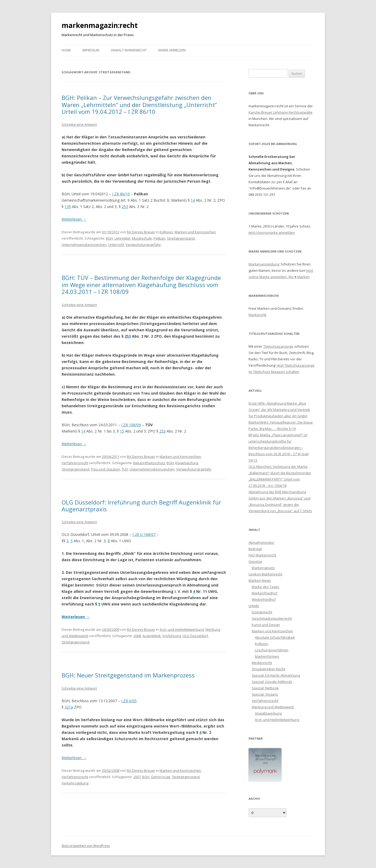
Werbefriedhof (264, 599)
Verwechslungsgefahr (143, 245)
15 (122, 431)
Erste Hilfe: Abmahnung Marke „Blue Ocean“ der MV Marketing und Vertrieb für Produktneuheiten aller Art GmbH (279, 410)
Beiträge (255, 549)
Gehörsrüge (161, 777)
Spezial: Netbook (265, 688)
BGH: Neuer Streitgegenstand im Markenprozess (128, 675)
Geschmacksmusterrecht (272, 618)
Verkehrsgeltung (75, 783)
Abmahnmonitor (261, 542)
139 (68, 207)
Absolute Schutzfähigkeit (275, 637)
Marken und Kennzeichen (195, 232)
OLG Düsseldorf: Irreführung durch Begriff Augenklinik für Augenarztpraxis (141, 506)
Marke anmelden (172, 50)
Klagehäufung (187, 463)
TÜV (125, 469)
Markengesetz (263, 568)
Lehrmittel (122, 238)
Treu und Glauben (105, 469)
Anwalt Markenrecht (129, 50)
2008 (137, 636)
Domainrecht (262, 612)
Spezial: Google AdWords (272, 682)
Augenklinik (152, 636)
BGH (109, 238)
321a (69, 707)
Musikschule (142, 238)
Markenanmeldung (264, 264)
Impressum (91, 50)
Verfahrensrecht (75, 463)
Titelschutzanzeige (278, 346)
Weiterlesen (74, 219)
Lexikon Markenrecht (265, 574)
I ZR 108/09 (131, 425)
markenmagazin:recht (100, 25)
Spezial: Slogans (265, 694)
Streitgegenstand (181, 238)
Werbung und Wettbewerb (273, 707)
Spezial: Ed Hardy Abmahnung (276, 675)
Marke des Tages (266, 587)
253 (125, 207)
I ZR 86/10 (121, 194)
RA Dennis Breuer (141, 232)
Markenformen (267, 656)
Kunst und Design (266, 625)
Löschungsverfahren (272, 650)
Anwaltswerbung (268, 713)
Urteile (254, 606)
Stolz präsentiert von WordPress (86, 846)
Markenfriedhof (264, 593)
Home (66, 50)
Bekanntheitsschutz (149, 463)
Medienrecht (262, 663)
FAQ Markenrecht (262, 555)
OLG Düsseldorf (195, 636)
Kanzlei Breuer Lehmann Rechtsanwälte (281, 112)
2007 (137, 777)
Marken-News (260, 580)
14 (193, 200)
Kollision (166, 232)
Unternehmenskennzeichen (84, 245)
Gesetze (255, 561)
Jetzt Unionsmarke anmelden (272, 232)
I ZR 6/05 (129, 701)
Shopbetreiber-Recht (268, 669)
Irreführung (172, 636)
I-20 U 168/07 (144, 534)
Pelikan (159, 238)
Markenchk (258, 315)
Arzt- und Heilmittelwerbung (182, 629)
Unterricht (116, 245)
